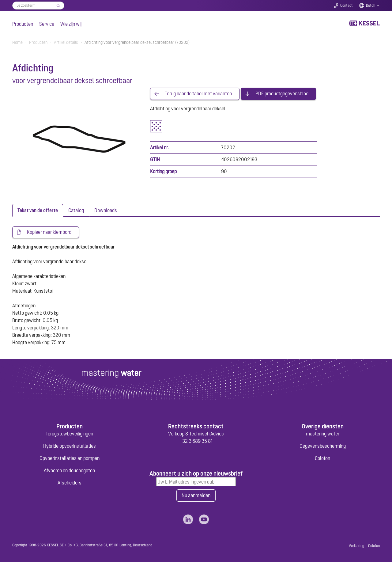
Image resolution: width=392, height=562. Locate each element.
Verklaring (356, 546)
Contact (347, 6)
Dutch (371, 6)
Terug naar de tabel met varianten (198, 94)
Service (47, 24)
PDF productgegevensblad (282, 94)
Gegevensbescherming (323, 446)
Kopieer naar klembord (49, 232)
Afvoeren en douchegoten (69, 471)
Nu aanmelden (196, 496)
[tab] (38, 210)
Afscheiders (70, 483)
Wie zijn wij (71, 24)
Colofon (322, 458)
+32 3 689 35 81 (196, 441)
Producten (23, 24)
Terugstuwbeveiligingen (69, 434)
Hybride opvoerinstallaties (70, 446)
